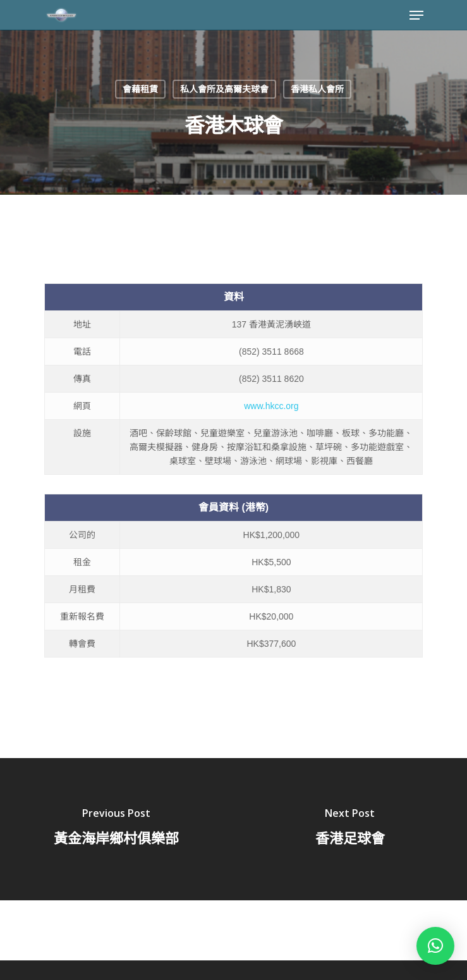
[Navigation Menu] (416, 15)
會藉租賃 (140, 89)
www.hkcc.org (271, 406)
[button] (435, 946)
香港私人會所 (317, 89)
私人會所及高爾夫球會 (224, 89)
